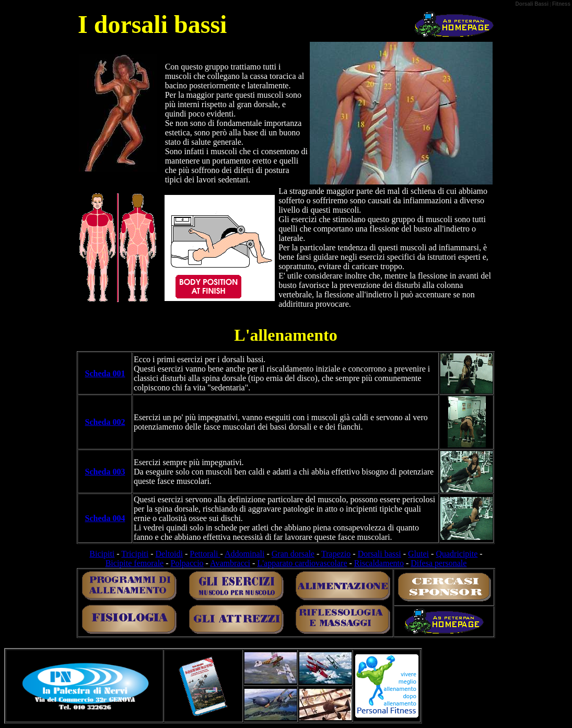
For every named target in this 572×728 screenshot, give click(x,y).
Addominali (244, 554)
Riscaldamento (379, 563)
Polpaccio (187, 563)
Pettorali (205, 554)
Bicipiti (102, 554)
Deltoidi (169, 554)
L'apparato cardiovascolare (302, 563)
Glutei (418, 554)
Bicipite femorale (135, 563)
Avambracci (230, 563)
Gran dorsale (293, 554)
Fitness (561, 4)
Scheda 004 (105, 518)
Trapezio (336, 554)
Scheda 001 (105, 373)
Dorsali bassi (380, 554)
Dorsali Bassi (532, 4)
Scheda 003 (105, 472)
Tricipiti (135, 554)
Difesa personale (439, 563)
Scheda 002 (105, 422)
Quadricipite (457, 554)
